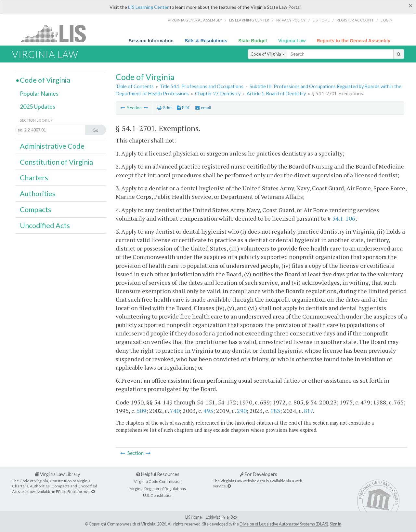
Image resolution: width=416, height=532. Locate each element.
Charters (34, 178)
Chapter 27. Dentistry (218, 94)
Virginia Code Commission (158, 481)
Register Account (355, 20)
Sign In (336, 524)
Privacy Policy (291, 20)
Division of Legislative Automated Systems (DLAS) (284, 524)
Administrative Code (52, 146)
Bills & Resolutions (206, 41)
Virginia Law (292, 41)
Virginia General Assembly (195, 20)
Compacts (36, 210)
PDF (183, 108)
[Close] (411, 6)
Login (387, 20)
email (203, 108)
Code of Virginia (268, 54)
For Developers (258, 474)
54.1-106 (344, 218)
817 (308, 411)
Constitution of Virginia (56, 162)
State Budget (253, 41)
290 (242, 411)
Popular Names (39, 93)
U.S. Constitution (158, 495)
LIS (57, 33)
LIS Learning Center (148, 7)
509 (141, 411)
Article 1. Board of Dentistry (276, 94)
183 (275, 411)
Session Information (151, 41)
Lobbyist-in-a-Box (221, 517)
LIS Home (194, 517)
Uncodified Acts (45, 225)
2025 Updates (38, 106)
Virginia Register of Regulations (158, 489)
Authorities (38, 194)
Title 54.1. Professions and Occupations (202, 86)
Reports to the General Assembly (353, 41)
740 (175, 411)
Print (165, 108)
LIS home (321, 20)
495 (208, 411)
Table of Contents (135, 86)
